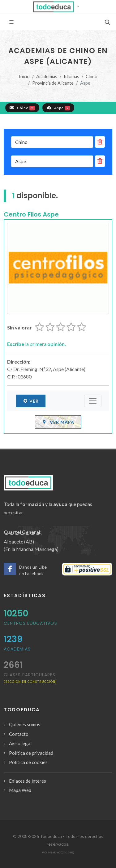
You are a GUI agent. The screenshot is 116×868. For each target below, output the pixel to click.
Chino (92, 76)
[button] (58, 7)
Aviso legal (20, 743)
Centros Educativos (30, 623)
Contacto (19, 734)
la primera (37, 344)
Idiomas (71, 76)
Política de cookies (28, 762)
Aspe (58, 108)
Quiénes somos (25, 724)
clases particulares (30, 678)
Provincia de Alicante (53, 83)
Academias (47, 76)
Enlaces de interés (28, 781)
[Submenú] (93, 401)
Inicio (24, 76)
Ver (31, 401)
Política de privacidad (31, 753)
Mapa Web (20, 790)
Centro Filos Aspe (31, 214)
